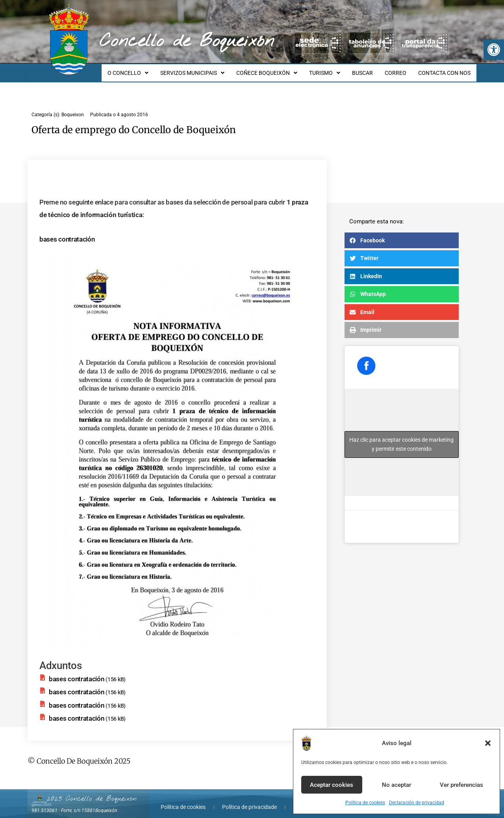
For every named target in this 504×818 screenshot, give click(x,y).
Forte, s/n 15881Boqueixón (89, 803)
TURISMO (333, 69)
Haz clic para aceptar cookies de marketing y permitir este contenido (401, 437)
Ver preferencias (461, 785)
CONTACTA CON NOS (446, 69)
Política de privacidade (249, 800)
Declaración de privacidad (417, 803)
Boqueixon (73, 108)
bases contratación (67, 232)
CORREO (399, 69)
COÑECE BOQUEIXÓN (277, 69)
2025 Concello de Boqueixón (92, 792)
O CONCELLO (143, 69)
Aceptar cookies (332, 785)
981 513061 (44, 803)
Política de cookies (365, 803)
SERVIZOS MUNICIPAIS (205, 69)
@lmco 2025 (41, 798)
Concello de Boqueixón (187, 41)
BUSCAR (368, 69)
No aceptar (397, 785)
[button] (494, 50)
